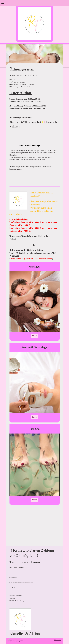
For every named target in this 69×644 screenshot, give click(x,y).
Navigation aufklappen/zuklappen (34, 3)
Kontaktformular (28, 583)
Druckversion (13, 640)
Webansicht (57, 640)
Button (35, 336)
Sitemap (21, 640)
